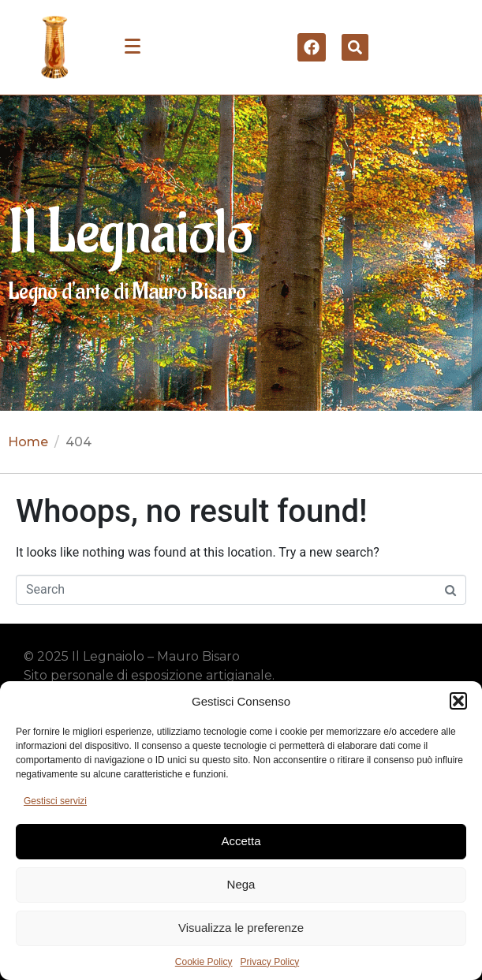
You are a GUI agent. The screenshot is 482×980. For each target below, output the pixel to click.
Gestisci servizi (55, 801)
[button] (458, 701)
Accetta (241, 841)
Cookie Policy (204, 962)
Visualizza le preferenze (241, 928)
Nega (241, 884)
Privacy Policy (270, 962)
